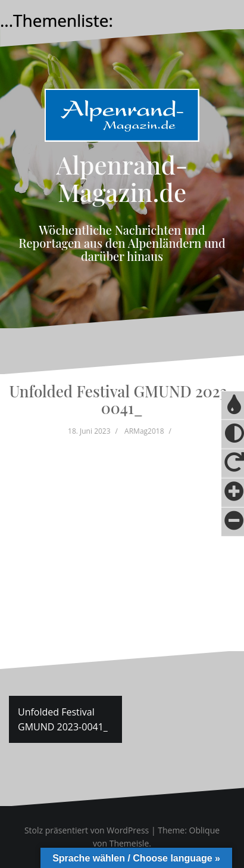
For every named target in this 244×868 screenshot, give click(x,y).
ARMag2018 (144, 431)
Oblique (205, 830)
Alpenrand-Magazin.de (122, 178)
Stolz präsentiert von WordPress (87, 830)
